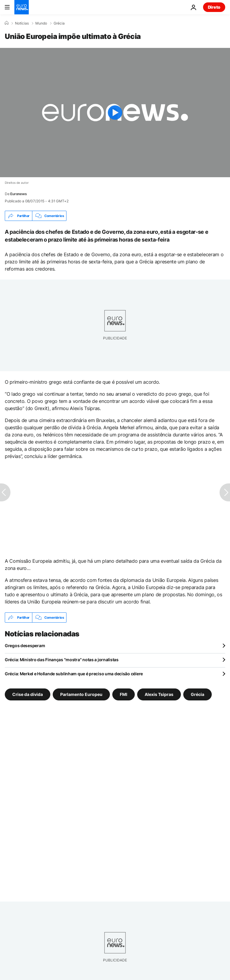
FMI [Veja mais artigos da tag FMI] (124, 694)
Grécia (59, 23)
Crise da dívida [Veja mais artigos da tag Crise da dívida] (28, 694)
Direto (214, 7)
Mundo (41, 23)
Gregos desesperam (25, 646)
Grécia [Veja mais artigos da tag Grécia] (198, 694)
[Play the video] (115, 113)
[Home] (7, 23)
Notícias (22, 23)
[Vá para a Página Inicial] (22, 7)
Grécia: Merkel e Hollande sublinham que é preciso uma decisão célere (74, 674)
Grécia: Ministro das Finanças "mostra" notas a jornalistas (62, 660)
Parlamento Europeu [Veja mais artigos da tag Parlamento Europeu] (81, 694)
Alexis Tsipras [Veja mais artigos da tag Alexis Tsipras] (159, 694)
